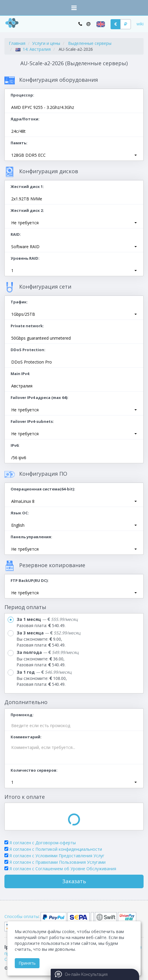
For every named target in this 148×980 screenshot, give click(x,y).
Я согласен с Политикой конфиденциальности (56, 849)
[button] (74, 155)
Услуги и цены (46, 43)
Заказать (74, 881)
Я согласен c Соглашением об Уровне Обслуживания (63, 869)
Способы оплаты (22, 916)
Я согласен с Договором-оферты (43, 843)
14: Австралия (33, 49)
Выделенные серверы (90, 43)
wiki (140, 24)
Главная (17, 43)
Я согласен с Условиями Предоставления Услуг (57, 856)
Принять (27, 963)
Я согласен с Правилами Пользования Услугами (57, 862)
